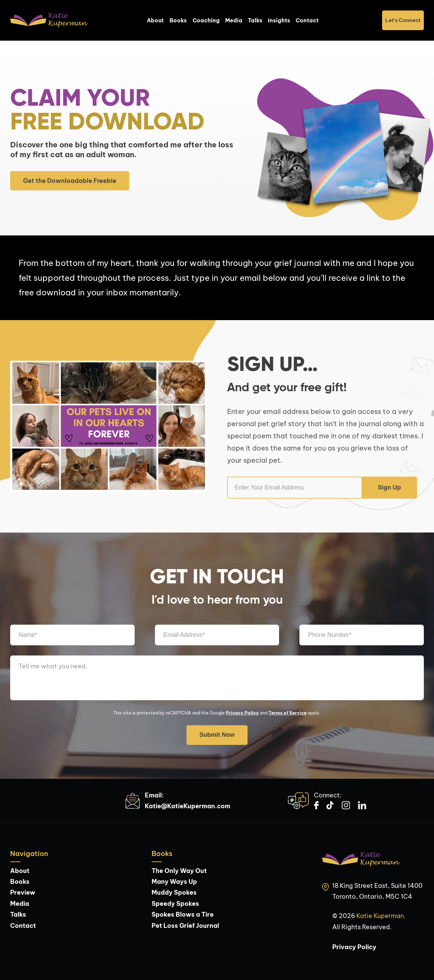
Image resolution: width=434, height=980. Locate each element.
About (155, 20)
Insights (279, 20)
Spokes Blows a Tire (183, 914)
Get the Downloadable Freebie (70, 181)
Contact (307, 20)
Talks (255, 20)
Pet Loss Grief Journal (185, 926)
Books (178, 20)
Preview (23, 892)
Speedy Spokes (175, 904)
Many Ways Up (174, 882)
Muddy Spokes (174, 892)
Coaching (206, 20)
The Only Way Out (179, 871)
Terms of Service (288, 713)
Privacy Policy (242, 713)
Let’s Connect (403, 20)
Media (234, 20)
